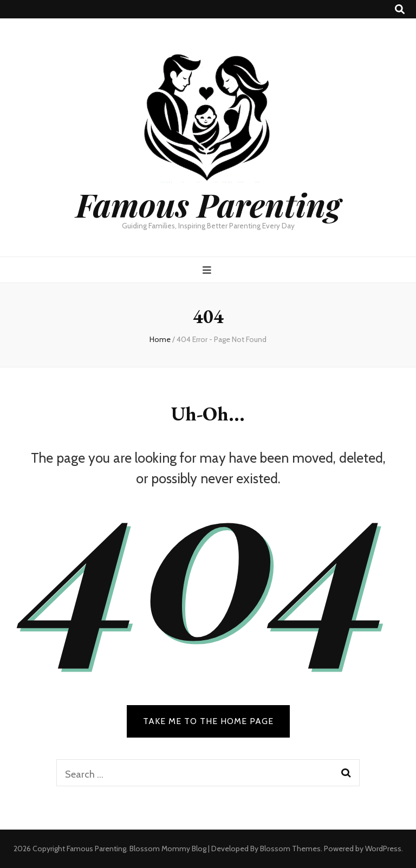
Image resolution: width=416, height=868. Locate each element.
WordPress (383, 849)
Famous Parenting (208, 204)
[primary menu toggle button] (208, 270)
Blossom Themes (290, 849)
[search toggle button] (400, 9)
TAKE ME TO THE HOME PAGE (208, 721)
